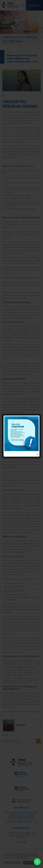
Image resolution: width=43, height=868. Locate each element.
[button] (37, 862)
